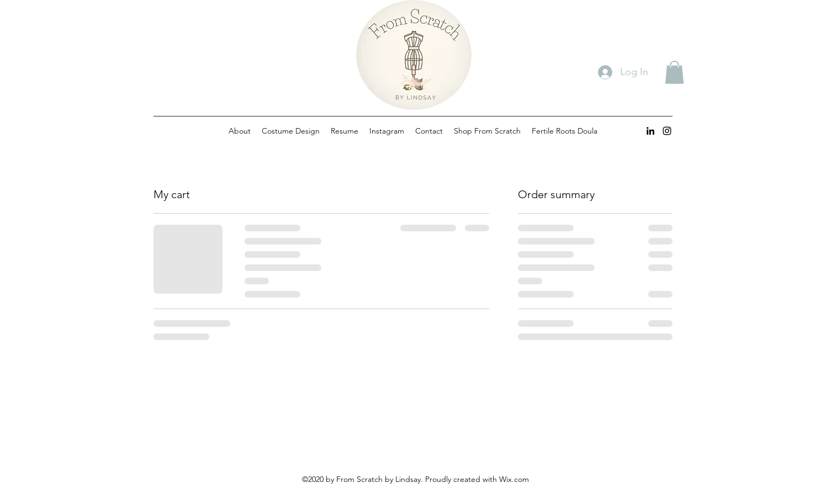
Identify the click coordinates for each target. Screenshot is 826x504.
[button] (674, 72)
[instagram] (667, 131)
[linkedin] (650, 131)
